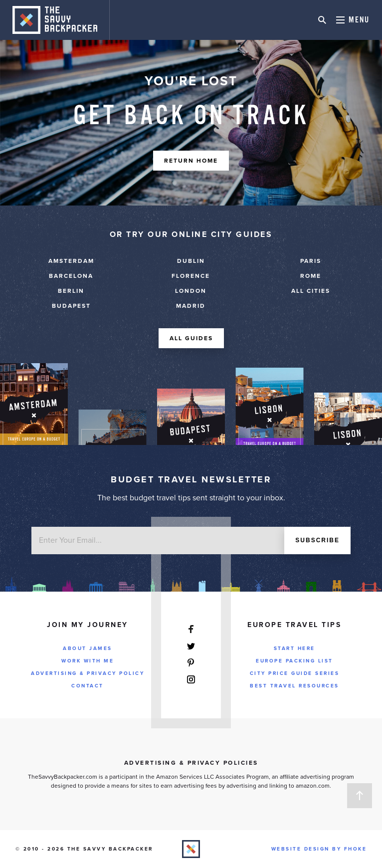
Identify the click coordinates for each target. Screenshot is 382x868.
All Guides (191, 338)
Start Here (294, 649)
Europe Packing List (294, 661)
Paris (311, 261)
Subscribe (317, 540)
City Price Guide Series (295, 673)
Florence (191, 276)
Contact (88, 686)
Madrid (191, 306)
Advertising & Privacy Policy (88, 673)
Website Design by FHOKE (319, 849)
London (191, 291)
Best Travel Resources (294, 686)
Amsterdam (71, 261)
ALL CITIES (311, 291)
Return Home (191, 161)
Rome (311, 276)
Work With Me (88, 661)
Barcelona (71, 276)
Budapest (71, 306)
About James (88, 649)
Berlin (71, 291)
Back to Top (360, 796)
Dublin (191, 261)
